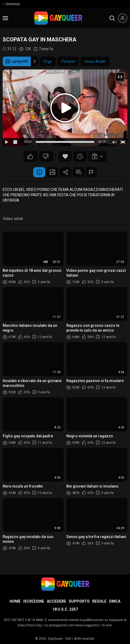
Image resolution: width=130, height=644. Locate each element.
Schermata (51, 172)
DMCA (115, 601)
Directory (11, 4)
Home (15, 601)
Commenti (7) (80, 172)
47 (30, 156)
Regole (99, 601)
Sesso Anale (95, 61)
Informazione (36, 172)
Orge (48, 61)
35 (46, 156)
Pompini (68, 61)
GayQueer (55, 639)
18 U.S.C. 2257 (65, 609)
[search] (112, 18)
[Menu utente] (123, 18)
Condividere (66, 172)
